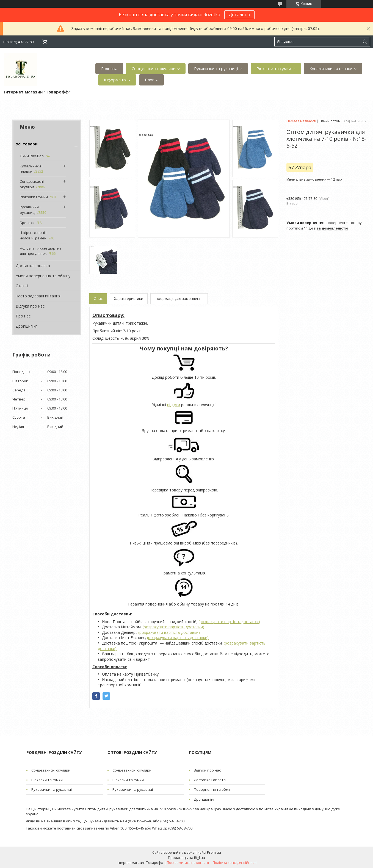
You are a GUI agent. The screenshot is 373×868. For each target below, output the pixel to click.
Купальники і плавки (31, 169)
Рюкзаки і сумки (34, 197)
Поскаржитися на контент (188, 863)
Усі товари (27, 144)
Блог (149, 80)
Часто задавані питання (38, 296)
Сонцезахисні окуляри (154, 68)
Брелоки (27, 223)
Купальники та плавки (331, 68)
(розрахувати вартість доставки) (229, 622)
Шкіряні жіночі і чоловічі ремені (34, 235)
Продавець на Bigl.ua (186, 858)
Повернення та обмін (213, 789)
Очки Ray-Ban (32, 156)
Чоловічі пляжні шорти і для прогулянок (40, 251)
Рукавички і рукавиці (30, 210)
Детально (239, 15)
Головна (109, 68)
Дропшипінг (27, 326)
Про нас (23, 316)
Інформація (115, 80)
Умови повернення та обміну (43, 276)
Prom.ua (214, 852)
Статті (22, 286)
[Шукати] (365, 42)
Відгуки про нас (30, 306)
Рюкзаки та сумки (274, 68)
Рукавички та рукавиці (216, 68)
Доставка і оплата (33, 266)
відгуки (174, 405)
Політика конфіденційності (235, 863)
